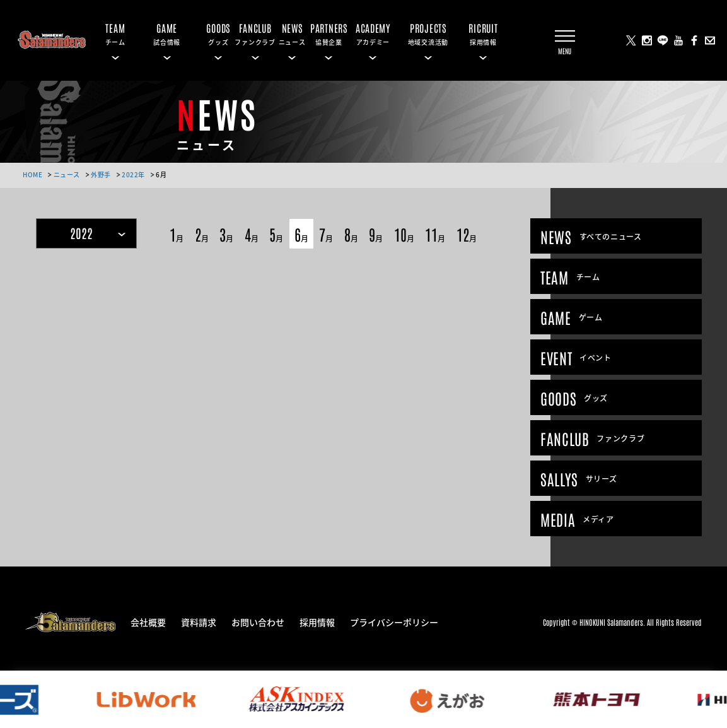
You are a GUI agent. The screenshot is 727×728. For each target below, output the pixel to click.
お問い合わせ (258, 621)
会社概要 (148, 621)
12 (467, 234)
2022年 (133, 174)
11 (435, 234)
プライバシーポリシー (394, 621)
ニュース (67, 174)
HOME (32, 174)
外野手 (101, 174)
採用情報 (317, 621)
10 (404, 234)
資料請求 (199, 621)
